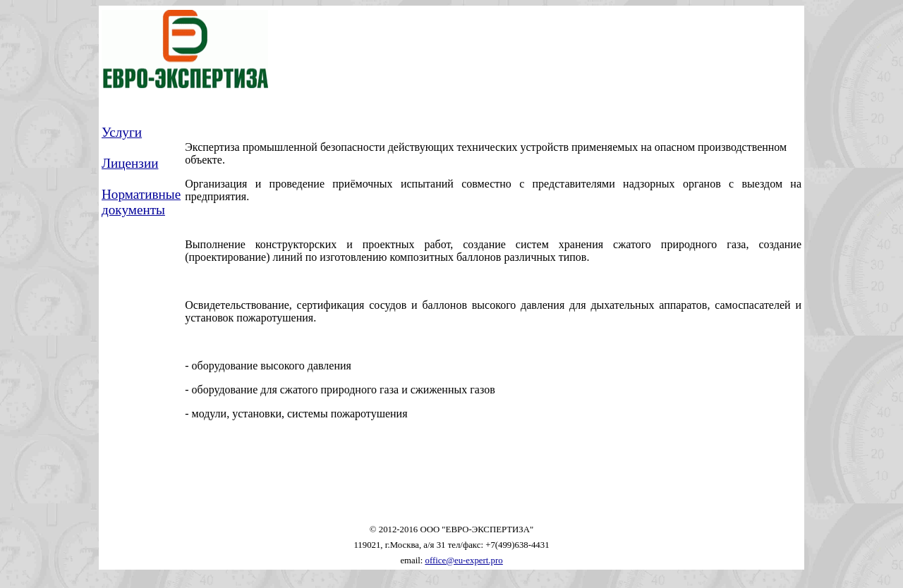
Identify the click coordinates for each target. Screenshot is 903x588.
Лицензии (130, 163)
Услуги (122, 132)
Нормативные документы (141, 202)
